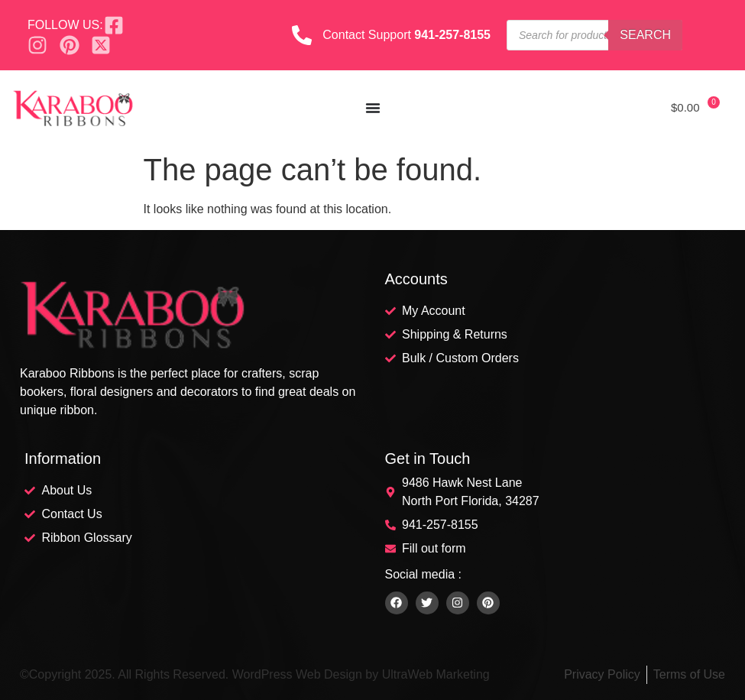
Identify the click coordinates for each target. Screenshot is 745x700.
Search (645, 35)
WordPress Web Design (297, 674)
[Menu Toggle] (373, 108)
